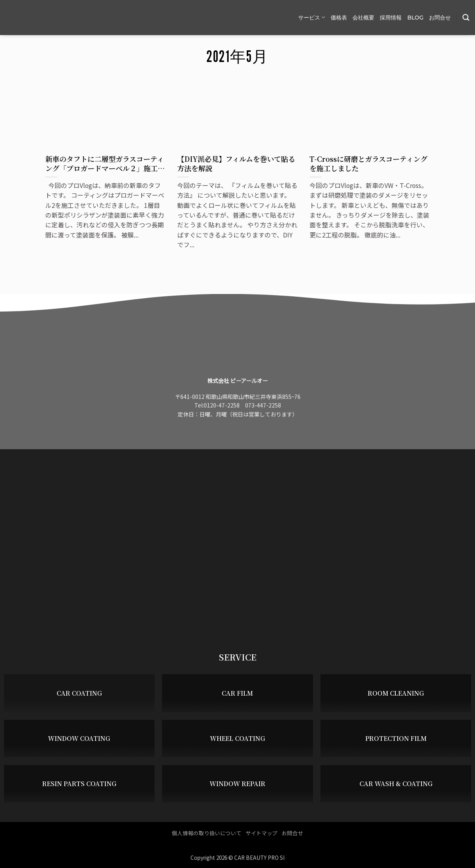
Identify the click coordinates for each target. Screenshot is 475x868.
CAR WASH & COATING (396, 784)
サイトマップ (262, 833)
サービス (312, 17)
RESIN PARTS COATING (79, 784)
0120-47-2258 (222, 405)
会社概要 (363, 18)
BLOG (415, 18)
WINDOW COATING (79, 739)
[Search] (466, 18)
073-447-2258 (263, 405)
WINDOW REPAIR (237, 784)
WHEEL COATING (237, 739)
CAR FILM (237, 693)
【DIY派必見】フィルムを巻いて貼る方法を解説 (236, 164)
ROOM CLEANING (396, 693)
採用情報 (391, 18)
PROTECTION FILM (396, 739)
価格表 (339, 18)
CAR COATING (79, 693)
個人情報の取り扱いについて (206, 833)
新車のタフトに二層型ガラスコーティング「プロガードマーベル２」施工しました (105, 164)
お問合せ (440, 18)
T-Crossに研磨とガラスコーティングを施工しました (368, 164)
